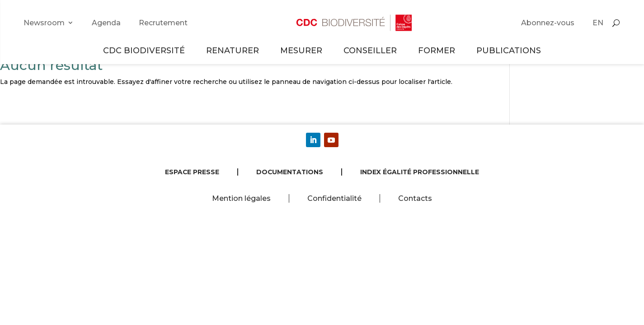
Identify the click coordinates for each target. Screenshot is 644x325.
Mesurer (303, 50)
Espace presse (192, 172)
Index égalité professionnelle (420, 172)
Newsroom (44, 23)
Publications (509, 50)
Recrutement (163, 23)
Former (438, 50)
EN (598, 23)
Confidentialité (334, 198)
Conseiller (371, 50)
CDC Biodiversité (145, 50)
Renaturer (234, 50)
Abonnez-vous (548, 23)
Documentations (290, 172)
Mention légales (241, 198)
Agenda (106, 23)
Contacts (415, 198)
